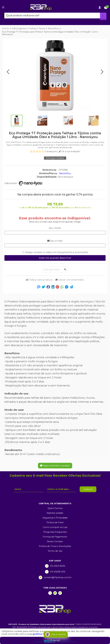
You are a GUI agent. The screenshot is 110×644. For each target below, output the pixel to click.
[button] (8, 72)
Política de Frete (55, 522)
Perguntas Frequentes (55, 532)
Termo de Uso (55, 551)
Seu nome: (55, 228)
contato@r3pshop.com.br (55, 577)
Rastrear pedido (55, 513)
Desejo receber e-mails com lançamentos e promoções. (57, 252)
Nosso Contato (55, 541)
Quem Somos (55, 508)
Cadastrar (88, 489)
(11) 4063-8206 (55, 566)
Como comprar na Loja (55, 527)
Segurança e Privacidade (55, 518)
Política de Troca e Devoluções (55, 546)
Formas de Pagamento (55, 537)
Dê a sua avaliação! (69, 151)
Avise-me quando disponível (55, 258)
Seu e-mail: (55, 241)
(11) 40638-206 (55, 572)
